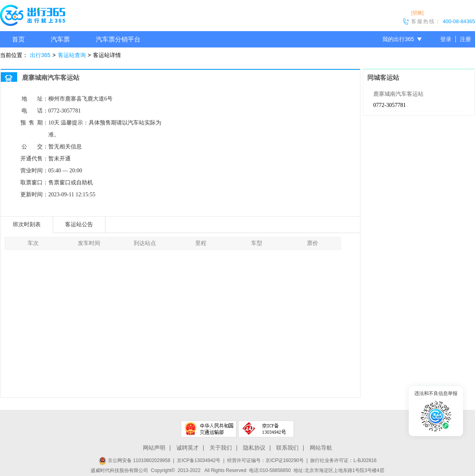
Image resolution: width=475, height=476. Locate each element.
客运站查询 (72, 55)
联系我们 (287, 448)
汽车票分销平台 (118, 39)
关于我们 (221, 448)
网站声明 (154, 448)
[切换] (417, 13)
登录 (446, 39)
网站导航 (321, 448)
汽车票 (60, 39)
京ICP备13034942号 (199, 460)
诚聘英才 (188, 448)
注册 (465, 39)
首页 (18, 39)
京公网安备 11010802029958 (135, 460)
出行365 (40, 55)
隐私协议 (254, 448)
